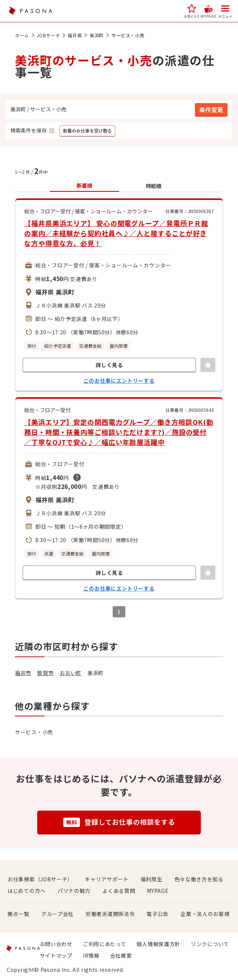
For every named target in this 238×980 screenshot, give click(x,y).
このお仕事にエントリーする (119, 381)
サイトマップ (56, 955)
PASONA (30, 11)
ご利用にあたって (105, 944)
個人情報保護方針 (158, 944)
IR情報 (91, 955)
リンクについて (210, 944)
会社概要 (121, 955)
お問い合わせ (56, 944)
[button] (192, 11)
